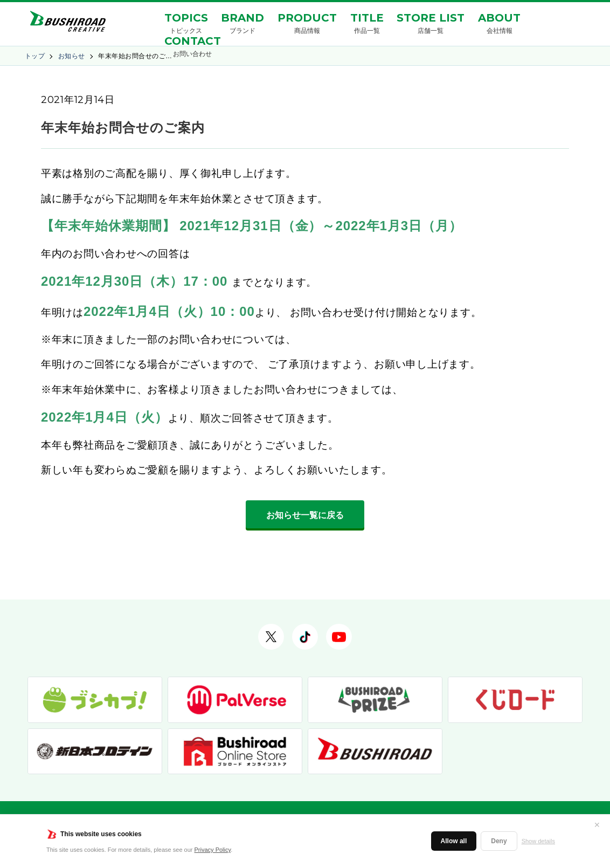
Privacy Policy (213, 850)
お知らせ (72, 56)
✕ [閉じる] (597, 825)
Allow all (454, 841)
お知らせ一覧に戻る (305, 515)
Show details (538, 841)
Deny (499, 841)
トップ (35, 56)
